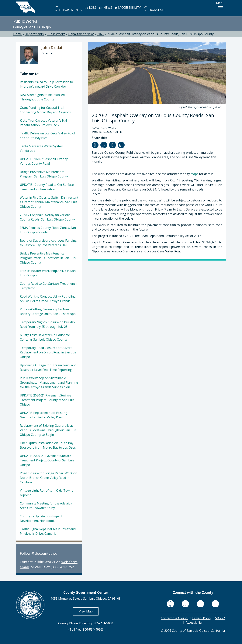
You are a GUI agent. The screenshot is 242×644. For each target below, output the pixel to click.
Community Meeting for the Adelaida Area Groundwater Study (46, 506)
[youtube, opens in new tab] (185, 604)
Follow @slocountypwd (39, 553)
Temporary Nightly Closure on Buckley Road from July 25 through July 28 (47, 324)
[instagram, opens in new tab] (215, 604)
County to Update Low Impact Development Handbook (41, 518)
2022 (101, 34)
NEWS (105, 8)
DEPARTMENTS (68, 9)
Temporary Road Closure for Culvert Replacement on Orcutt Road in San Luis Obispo (48, 352)
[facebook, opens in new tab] (170, 604)
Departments (34, 34)
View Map (89, 611)
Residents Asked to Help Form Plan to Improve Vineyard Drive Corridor (46, 84)
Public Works (25, 21)
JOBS (90, 8)
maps (194, 174)
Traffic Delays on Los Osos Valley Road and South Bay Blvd (47, 136)
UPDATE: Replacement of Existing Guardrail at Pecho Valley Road (44, 415)
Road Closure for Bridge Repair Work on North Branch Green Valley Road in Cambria (48, 478)
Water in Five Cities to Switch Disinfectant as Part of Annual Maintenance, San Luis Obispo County (49, 202)
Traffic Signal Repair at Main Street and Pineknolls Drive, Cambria (48, 531)
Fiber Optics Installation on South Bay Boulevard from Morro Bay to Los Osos (48, 445)
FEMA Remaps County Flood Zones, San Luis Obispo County (48, 230)
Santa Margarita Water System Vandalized (42, 148)
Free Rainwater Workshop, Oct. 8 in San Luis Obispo (48, 273)
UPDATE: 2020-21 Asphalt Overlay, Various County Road (44, 161)
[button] (220, 8)
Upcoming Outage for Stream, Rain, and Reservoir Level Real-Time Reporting (48, 367)
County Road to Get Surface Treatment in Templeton (49, 286)
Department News (81, 34)
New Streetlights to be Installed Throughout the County (42, 97)
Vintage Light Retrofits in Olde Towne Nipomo (47, 493)
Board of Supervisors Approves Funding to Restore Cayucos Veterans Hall (48, 243)
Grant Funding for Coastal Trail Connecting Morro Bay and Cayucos (45, 110)
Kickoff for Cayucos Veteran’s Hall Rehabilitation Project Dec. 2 (44, 123)
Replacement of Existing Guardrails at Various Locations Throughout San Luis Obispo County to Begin (48, 430)
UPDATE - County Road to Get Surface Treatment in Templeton (47, 187)
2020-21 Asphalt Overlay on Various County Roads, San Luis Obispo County (160, 34)
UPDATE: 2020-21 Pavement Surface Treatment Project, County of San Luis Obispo (47, 400)
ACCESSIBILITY (128, 8)
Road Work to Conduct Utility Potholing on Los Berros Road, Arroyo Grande (48, 299)
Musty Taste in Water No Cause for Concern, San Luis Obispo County (45, 337)
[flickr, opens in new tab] (200, 604)
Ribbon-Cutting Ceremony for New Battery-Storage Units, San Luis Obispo (48, 312)
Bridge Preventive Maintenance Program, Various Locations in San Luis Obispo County (48, 258)
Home (17, 34)
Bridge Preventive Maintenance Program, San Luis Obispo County (44, 174)
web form (69, 562)
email (24, 567)
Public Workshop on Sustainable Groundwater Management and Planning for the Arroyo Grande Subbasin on (49, 383)
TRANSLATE (154, 9)
